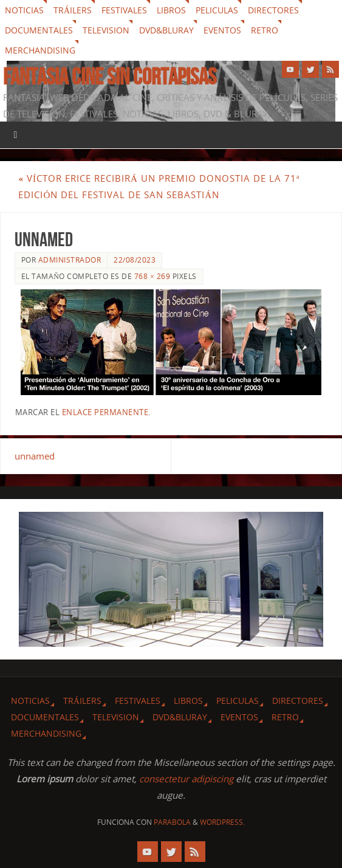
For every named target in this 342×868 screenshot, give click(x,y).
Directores (273, 10)
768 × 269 (152, 276)
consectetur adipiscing (186, 779)
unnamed (35, 456)
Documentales (39, 30)
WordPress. (222, 822)
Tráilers (73, 10)
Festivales (124, 10)
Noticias (24, 10)
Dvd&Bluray (166, 30)
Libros (171, 10)
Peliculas (217, 10)
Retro (265, 30)
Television (106, 30)
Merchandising (40, 50)
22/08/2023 (135, 260)
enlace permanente (105, 412)
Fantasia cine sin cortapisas (110, 77)
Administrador (70, 260)
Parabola (172, 822)
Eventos (222, 30)
